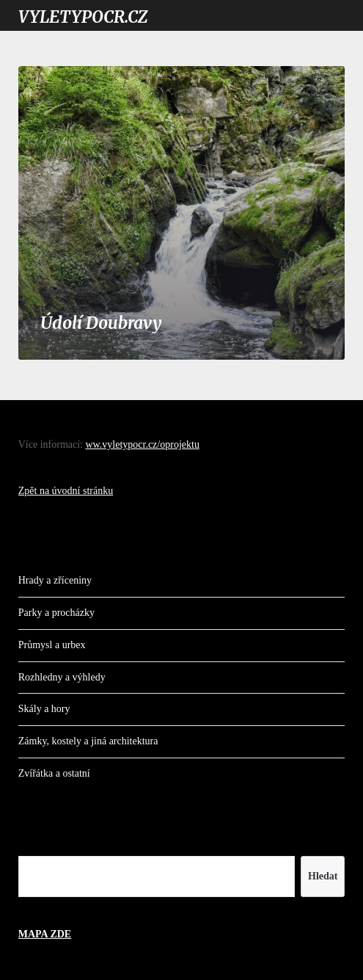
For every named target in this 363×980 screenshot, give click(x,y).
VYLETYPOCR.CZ (83, 17)
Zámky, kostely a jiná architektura (88, 741)
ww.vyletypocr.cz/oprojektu (143, 444)
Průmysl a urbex (52, 645)
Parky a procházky (56, 613)
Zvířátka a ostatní (54, 773)
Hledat (323, 876)
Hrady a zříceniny (55, 580)
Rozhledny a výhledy (62, 677)
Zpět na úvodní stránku (66, 491)
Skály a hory (44, 709)
